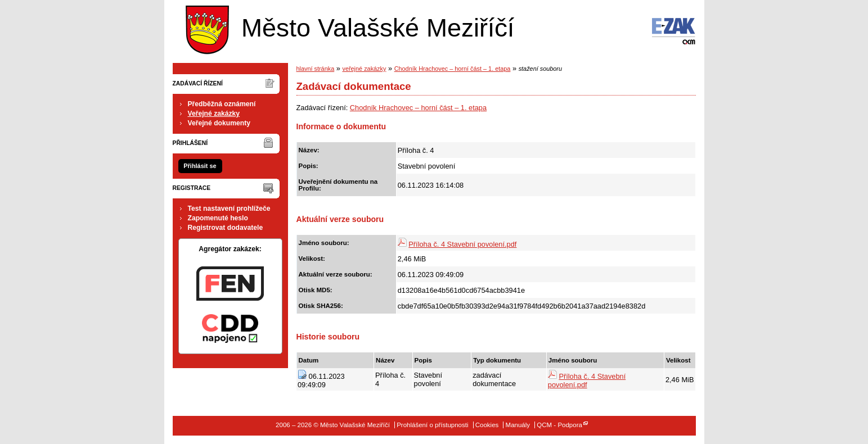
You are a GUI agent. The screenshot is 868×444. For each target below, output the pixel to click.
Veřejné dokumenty (219, 123)
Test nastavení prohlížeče (229, 209)
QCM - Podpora (559, 425)
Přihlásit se (200, 166)
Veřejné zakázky (214, 114)
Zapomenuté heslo (218, 218)
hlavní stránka (316, 69)
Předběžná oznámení (222, 104)
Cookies (487, 425)
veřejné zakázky (364, 69)
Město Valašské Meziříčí (347, 27)
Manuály (518, 425)
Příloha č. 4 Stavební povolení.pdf (462, 244)
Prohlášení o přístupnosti (432, 425)
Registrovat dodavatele (226, 228)
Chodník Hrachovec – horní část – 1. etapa (453, 69)
